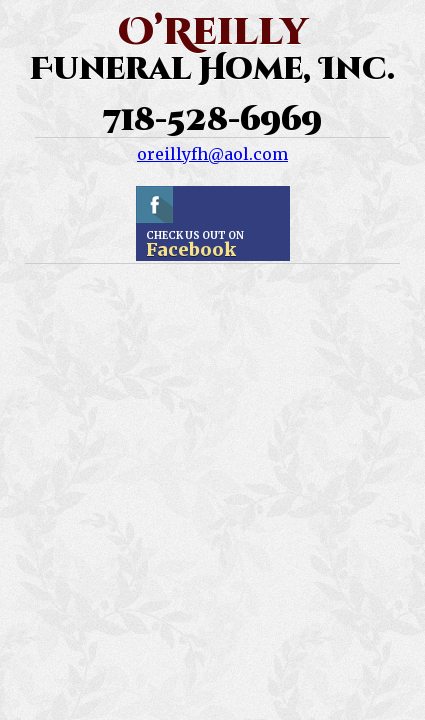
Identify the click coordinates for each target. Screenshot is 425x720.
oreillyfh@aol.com (212, 154)
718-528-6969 (212, 121)
